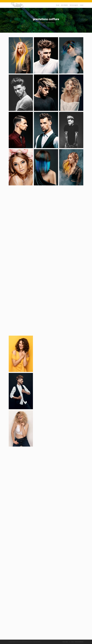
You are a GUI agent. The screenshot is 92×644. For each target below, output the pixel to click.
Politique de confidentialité (79, 642)
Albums (43, 23)
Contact (82, 5)
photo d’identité (64, 5)
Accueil (58, 5)
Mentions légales (65, 642)
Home (39, 23)
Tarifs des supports (74, 5)
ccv (70, 642)
